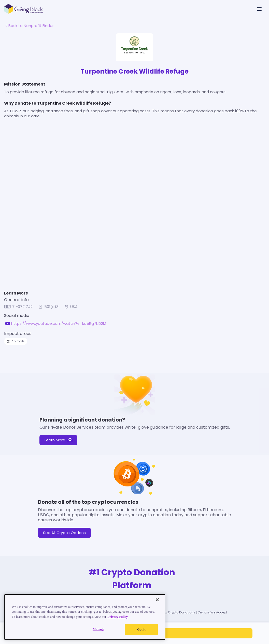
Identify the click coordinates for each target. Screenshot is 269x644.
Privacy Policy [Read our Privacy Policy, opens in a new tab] (118, 617)
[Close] (157, 600)
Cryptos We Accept (212, 612)
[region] (85, 617)
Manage (98, 629)
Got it (141, 630)
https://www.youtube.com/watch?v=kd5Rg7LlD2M (59, 324)
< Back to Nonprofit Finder (30, 26)
